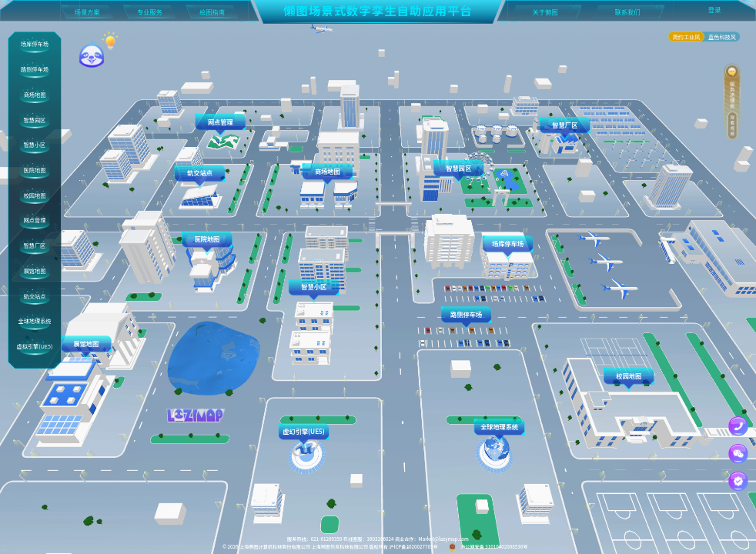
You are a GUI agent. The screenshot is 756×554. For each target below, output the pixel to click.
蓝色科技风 (722, 36)
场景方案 (87, 12)
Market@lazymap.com (444, 539)
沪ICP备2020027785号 (413, 547)
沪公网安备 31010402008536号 (488, 547)
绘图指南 (212, 12)
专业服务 (150, 12)
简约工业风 (687, 36)
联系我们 (628, 12)
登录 (714, 9)
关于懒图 (545, 12)
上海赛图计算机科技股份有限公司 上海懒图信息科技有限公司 (304, 547)
